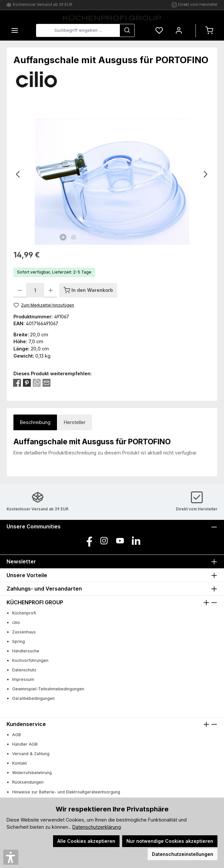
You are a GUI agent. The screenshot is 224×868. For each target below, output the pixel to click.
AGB (17, 735)
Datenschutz (24, 670)
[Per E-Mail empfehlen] (47, 382)
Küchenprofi (24, 613)
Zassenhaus (24, 632)
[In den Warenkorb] (88, 290)
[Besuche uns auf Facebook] (88, 541)
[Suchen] (127, 30)
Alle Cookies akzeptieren (86, 841)
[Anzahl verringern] (20, 290)
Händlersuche (26, 651)
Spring (19, 641)
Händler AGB (25, 744)
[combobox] (78, 30)
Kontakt (19, 763)
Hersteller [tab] (75, 422)
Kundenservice (26, 724)
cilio (16, 622)
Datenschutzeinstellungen (183, 854)
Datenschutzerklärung (97, 827)
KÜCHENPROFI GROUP (35, 602)
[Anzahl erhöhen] (51, 290)
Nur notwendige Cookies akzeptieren (170, 841)
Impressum (23, 679)
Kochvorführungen (30, 660)
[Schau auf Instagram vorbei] (104, 541)
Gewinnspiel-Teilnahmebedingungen (48, 689)
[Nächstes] (205, 174)
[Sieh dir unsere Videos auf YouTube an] (120, 541)
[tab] (35, 423)
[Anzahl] (35, 290)
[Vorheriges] (18, 174)
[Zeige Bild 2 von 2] (73, 237)
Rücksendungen (28, 782)
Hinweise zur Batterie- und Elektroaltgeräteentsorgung (66, 792)
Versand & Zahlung (31, 754)
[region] (112, 174)
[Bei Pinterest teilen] (27, 382)
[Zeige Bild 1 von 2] (63, 237)
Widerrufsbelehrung (32, 773)
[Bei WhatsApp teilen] (37, 382)
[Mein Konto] (179, 31)
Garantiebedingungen (33, 698)
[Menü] (15, 31)
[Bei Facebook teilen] (17, 382)
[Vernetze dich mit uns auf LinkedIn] (136, 541)
